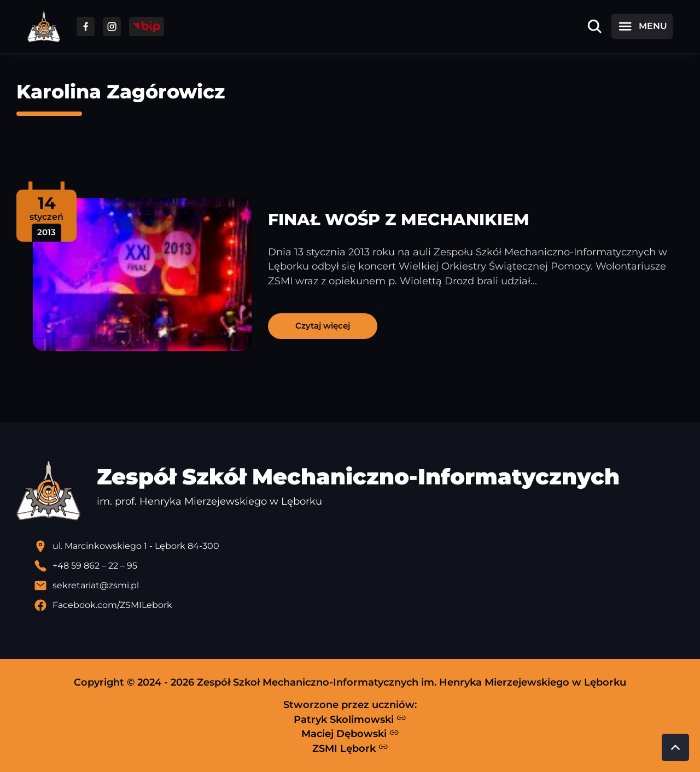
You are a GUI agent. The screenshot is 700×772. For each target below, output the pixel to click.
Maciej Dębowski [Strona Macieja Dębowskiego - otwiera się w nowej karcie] (350, 734)
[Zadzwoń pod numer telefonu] (359, 566)
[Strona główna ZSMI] (44, 27)
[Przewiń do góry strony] (675, 747)
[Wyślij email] (359, 586)
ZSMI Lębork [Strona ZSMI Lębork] (350, 748)
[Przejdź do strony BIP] (147, 27)
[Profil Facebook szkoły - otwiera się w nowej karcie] (359, 605)
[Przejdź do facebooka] (86, 27)
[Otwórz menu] (642, 26)
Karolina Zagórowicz (121, 92)
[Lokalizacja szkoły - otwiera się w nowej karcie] (359, 546)
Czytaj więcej (323, 326)
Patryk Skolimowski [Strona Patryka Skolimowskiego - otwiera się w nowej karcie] (350, 719)
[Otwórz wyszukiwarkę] (594, 26)
